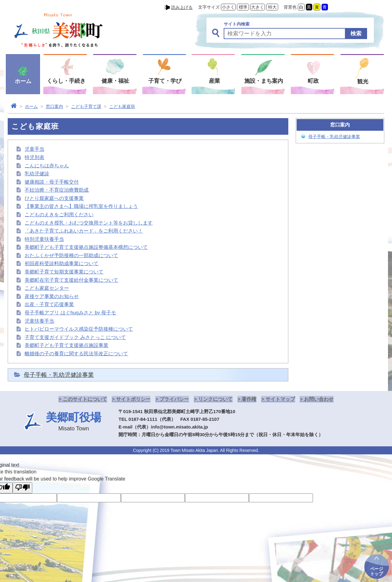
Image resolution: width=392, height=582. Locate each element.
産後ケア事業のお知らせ (52, 296)
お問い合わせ (319, 399)
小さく (228, 7)
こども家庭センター (47, 288)
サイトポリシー (133, 399)
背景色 (290, 7)
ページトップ (377, 571)
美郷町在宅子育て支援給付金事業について (71, 280)
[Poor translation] (22, 488)
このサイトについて (85, 399)
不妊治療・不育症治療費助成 (57, 190)
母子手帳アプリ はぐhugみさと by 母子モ (70, 313)
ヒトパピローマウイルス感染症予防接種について (79, 329)
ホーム (31, 106)
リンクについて (215, 399)
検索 (356, 34)
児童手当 (34, 149)
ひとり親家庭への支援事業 (54, 198)
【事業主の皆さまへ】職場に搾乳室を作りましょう (81, 206)
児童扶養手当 (39, 321)
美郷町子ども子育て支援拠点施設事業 (66, 345)
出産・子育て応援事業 (49, 304)
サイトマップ (280, 399)
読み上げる (182, 7)
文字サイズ (209, 7)
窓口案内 (54, 106)
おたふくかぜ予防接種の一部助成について (71, 255)
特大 (272, 7)
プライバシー (174, 399)
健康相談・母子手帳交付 (52, 182)
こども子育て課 (86, 106)
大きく (258, 7)
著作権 (249, 399)
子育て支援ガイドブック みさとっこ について (75, 337)
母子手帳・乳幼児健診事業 (59, 375)
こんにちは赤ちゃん (47, 166)
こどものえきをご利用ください (59, 215)
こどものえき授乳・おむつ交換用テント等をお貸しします (89, 223)
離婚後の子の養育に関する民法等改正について (76, 354)
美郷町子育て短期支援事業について (64, 272)
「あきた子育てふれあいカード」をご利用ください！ (84, 231)
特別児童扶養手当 (44, 239)
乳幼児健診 (37, 174)
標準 (243, 7)
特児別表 (34, 157)
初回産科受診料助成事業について (62, 263)
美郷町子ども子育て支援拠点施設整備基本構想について (86, 247)
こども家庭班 (122, 106)
